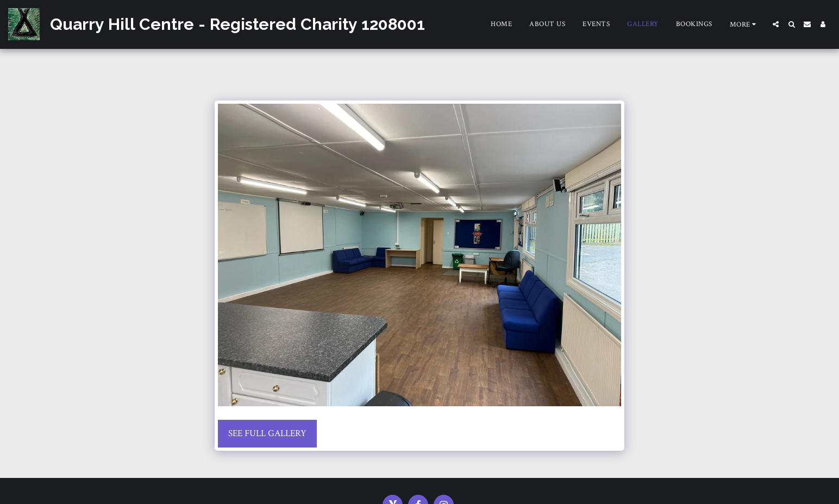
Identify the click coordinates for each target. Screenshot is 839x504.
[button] (776, 24)
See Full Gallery (267, 433)
